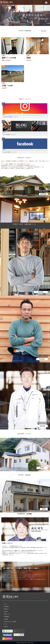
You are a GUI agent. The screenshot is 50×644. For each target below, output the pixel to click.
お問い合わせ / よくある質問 (10, 622)
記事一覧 (6, 627)
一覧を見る (44, 31)
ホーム (6, 604)
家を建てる (6, 609)
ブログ (6, 624)
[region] (25, 15)
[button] (25, 15)
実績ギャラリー (7, 614)
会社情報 (6, 619)
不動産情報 (6, 617)
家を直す (6, 612)
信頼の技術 (6, 607)
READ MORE (9, 586)
